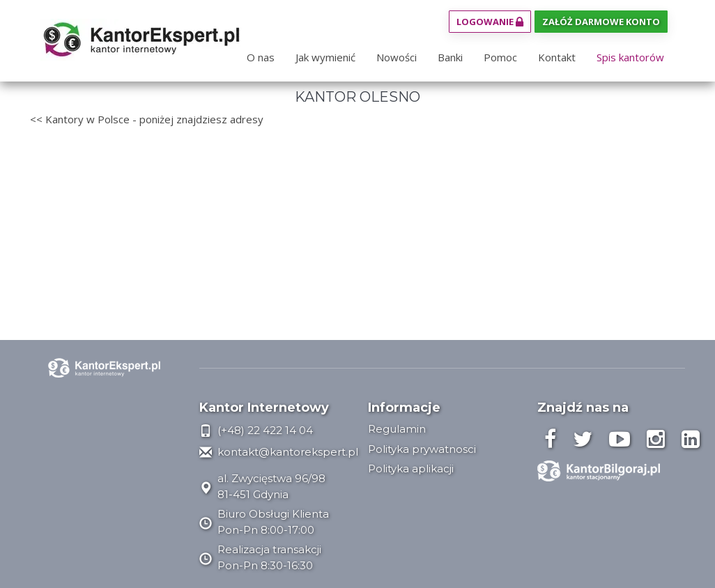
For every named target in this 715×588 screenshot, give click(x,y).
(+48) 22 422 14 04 (256, 430)
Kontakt (557, 57)
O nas (261, 57)
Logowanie (490, 22)
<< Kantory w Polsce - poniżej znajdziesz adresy (147, 119)
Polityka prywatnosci (422, 449)
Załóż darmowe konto (601, 22)
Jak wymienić (325, 57)
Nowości (397, 57)
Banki (450, 57)
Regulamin (397, 429)
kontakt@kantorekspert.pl (279, 452)
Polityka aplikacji (411, 469)
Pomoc (500, 57)
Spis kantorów (630, 57)
